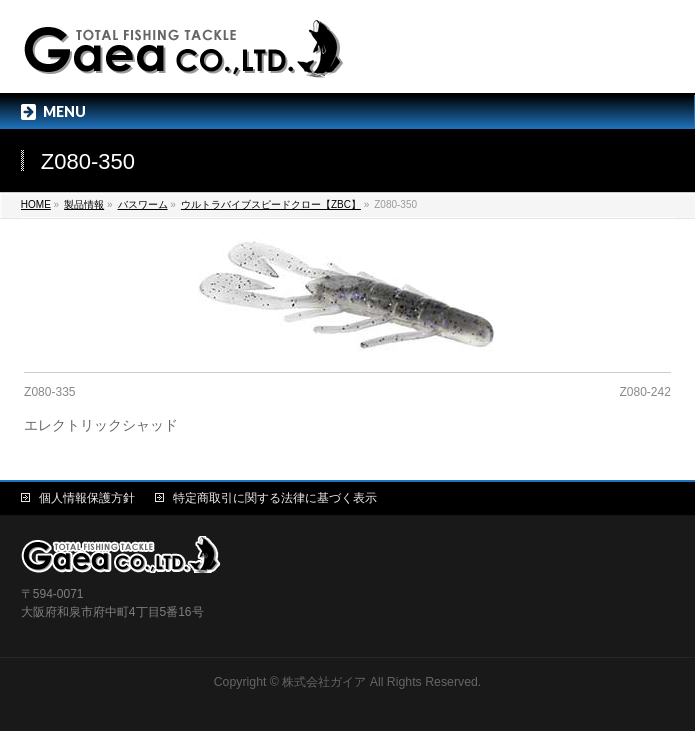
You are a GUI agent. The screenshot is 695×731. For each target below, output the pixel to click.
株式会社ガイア (324, 682)
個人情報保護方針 (87, 498)
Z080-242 (644, 392)
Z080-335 (49, 392)
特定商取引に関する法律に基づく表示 (275, 498)
